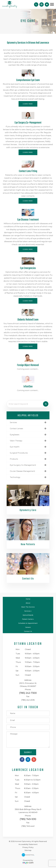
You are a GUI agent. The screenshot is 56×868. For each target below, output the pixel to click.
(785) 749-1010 (28, 819)
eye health (15, 447)
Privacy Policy (28, 847)
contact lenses (16, 428)
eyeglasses (15, 435)
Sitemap (28, 850)
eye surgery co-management (23, 465)
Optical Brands (28, 615)
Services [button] (28, 611)
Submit (28, 752)
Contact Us (28, 579)
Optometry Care (28, 510)
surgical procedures (19, 453)
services (13, 422)
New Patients (28, 545)
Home (28, 599)
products (14, 459)
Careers (28, 627)
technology (15, 477)
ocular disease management (22, 471)
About (28, 603)
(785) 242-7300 (28, 693)
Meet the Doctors (28, 607)
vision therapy (16, 441)
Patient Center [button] (28, 619)
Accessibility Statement (28, 844)
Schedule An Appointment (28, 623)
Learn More (28, 104)
